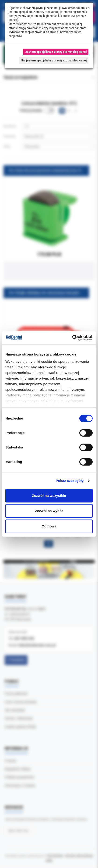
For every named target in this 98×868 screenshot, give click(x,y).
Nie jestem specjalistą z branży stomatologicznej (54, 60)
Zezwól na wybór (49, 511)
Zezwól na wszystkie (49, 496)
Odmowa (49, 526)
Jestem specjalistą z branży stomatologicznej (56, 52)
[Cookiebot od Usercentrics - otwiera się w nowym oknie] (72, 338)
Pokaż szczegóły (70, 481)
